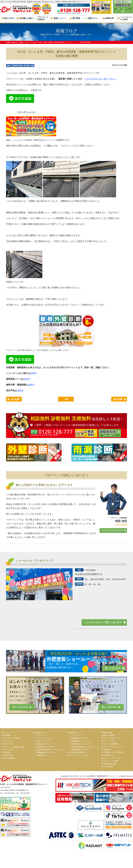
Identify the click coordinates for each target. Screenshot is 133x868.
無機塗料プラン (42, 755)
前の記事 (118, 399)
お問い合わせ (9, 755)
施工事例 (75, 18)
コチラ (33, 373)
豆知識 (31, 65)
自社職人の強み (25, 18)
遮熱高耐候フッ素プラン (80, 738)
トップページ (9, 733)
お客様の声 (108, 18)
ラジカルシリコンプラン (45, 738)
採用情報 (7, 752)
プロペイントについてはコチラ (112, 530)
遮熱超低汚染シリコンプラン (47, 744)
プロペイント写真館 (111, 761)
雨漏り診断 (108, 733)
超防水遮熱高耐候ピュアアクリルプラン (51, 750)
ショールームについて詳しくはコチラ (103, 622)
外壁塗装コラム (109, 755)
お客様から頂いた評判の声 (113, 752)
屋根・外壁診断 (109, 735)
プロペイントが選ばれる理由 (14, 747)
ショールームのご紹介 (125, 18)
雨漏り (9, 65)
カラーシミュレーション (112, 758)
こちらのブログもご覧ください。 (101, 79)
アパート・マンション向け (79, 755)
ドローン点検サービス (112, 738)
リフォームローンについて (113, 747)
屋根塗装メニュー (76, 733)
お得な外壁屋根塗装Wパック (80, 752)
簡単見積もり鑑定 (110, 764)
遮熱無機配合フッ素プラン (46, 752)
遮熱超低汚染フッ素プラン (46, 747)
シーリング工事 (109, 741)
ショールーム (9, 741)
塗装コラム (91, 18)
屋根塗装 (16, 65)
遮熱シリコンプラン (44, 741)
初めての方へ (8, 18)
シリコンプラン (42, 735)
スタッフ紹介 (9, 750)
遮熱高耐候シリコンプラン (81, 741)
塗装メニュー (58, 18)
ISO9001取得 (108, 767)
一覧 (66, 399)
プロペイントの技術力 (42, 18)
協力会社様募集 (10, 758)
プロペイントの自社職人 (13, 738)
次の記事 (15, 399)
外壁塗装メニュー (41, 733)
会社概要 (7, 735)
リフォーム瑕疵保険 (111, 744)
